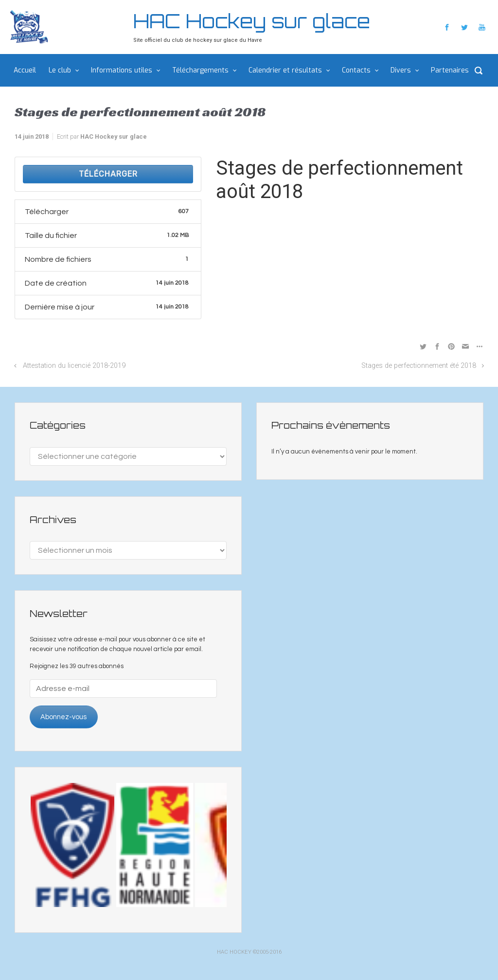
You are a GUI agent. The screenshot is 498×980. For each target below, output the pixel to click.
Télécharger (108, 174)
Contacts (356, 70)
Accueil (25, 70)
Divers (401, 70)
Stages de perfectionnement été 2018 (419, 366)
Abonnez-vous (63, 717)
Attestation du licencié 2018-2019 (74, 366)
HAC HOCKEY (234, 952)
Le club (60, 70)
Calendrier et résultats (285, 70)
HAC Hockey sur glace (252, 21)
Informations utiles (122, 70)
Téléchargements (200, 70)
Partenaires (450, 70)
